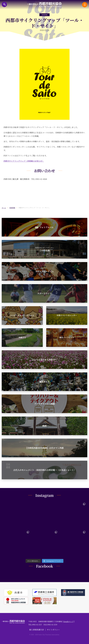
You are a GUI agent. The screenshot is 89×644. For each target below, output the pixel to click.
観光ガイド (44, 382)
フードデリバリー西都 (45, 404)
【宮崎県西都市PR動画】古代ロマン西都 (44, 448)
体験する (22, 337)
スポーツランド (44, 293)
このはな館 (45, 249)
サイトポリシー (53, 630)
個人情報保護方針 (37, 630)
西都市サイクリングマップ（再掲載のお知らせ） (24, 161)
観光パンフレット (67, 337)
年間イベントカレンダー (67, 315)
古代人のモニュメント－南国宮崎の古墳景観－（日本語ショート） (44, 470)
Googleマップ (68, 621)
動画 (44, 426)
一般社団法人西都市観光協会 (45, 5)
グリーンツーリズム (44, 271)
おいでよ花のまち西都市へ (44, 360)
